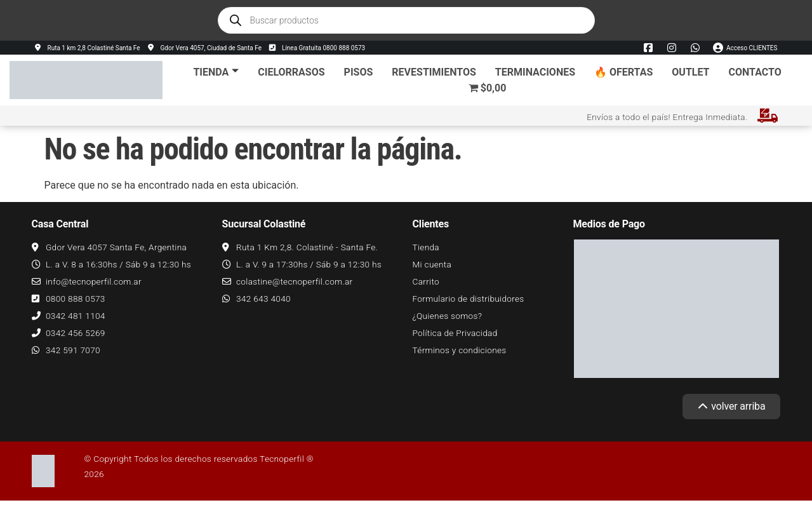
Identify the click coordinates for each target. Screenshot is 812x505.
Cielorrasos (291, 72)
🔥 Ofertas (623, 72)
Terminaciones (535, 72)
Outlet (690, 72)
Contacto (755, 72)
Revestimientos (434, 72)
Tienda (216, 72)
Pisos (359, 72)
